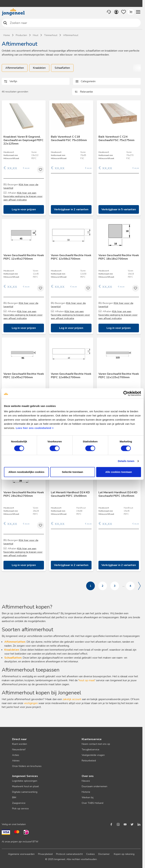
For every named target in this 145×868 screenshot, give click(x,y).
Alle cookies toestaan (119, 472)
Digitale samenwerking (25, 792)
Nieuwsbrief (19, 750)
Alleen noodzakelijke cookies (26, 472)
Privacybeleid (45, 854)
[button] (138, 12)
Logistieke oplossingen (25, 781)
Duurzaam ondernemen (94, 786)
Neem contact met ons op (96, 744)
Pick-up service (20, 809)
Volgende (139, 586)
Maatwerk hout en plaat (25, 786)
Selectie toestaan (73, 472)
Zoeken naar (5, 23)
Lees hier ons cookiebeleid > (35, 428)
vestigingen (31, 703)
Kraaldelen (39, 68)
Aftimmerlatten (15, 68)
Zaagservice (19, 803)
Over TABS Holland (92, 803)
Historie (86, 792)
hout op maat (87, 680)
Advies (16, 761)
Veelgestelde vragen (93, 755)
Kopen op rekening (124, 854)
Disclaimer (104, 854)
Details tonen (126, 461)
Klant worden (20, 744)
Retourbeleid (89, 761)
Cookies (90, 854)
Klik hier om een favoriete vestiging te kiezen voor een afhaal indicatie (23, 196)
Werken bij (88, 797)
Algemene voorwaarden (21, 854)
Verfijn (13, 81)
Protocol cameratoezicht (69, 854)
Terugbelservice (90, 750)
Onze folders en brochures (27, 766)
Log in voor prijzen (24, 209)
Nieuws (86, 781)
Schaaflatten (62, 68)
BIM (14, 797)
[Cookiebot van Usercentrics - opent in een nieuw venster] (126, 393)
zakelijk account (72, 699)
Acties (16, 755)
